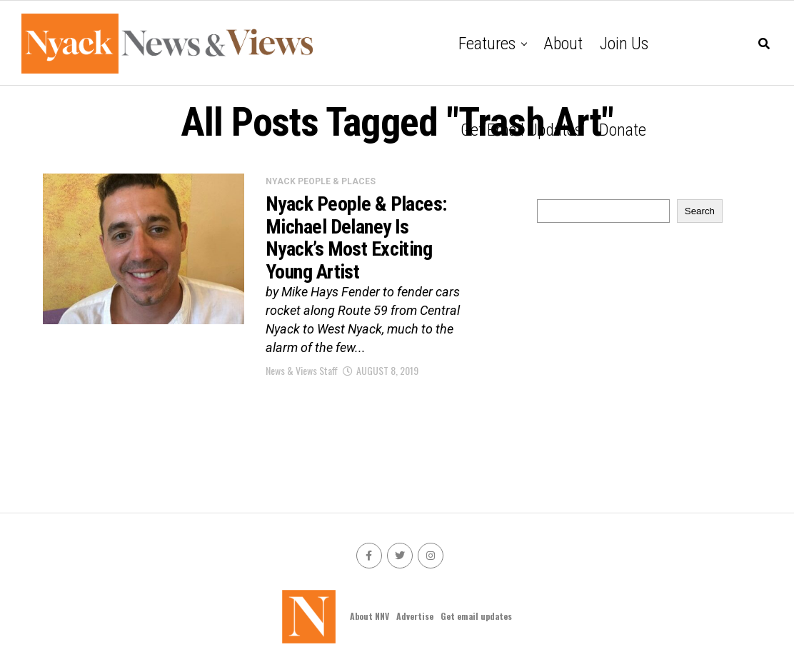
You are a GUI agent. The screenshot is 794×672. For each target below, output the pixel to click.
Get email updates (521, 130)
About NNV (370, 616)
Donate (623, 130)
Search (700, 211)
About (563, 44)
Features (487, 44)
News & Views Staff (302, 370)
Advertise (415, 616)
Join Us (624, 44)
